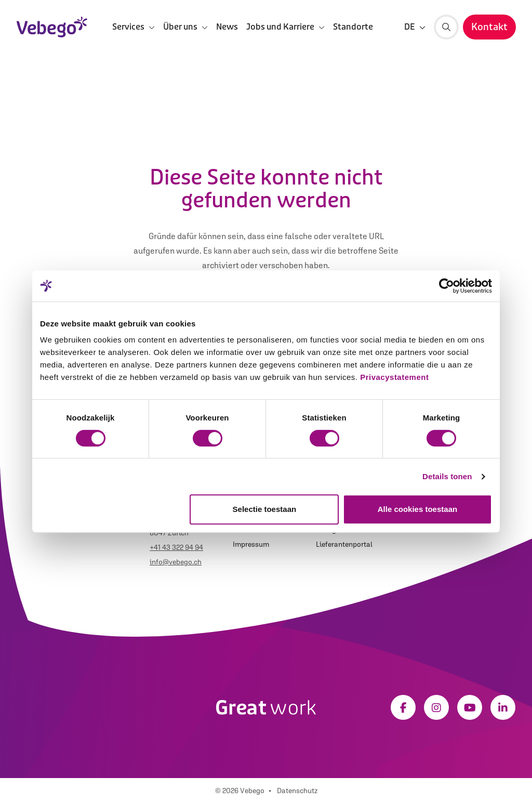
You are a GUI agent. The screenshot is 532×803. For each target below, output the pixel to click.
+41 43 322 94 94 (176, 547)
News (227, 27)
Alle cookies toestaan (417, 509)
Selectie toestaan (265, 509)
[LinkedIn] (503, 707)
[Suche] (446, 27)
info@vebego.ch (176, 562)
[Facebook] (403, 707)
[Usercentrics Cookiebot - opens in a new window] (447, 286)
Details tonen (447, 476)
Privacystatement (394, 377)
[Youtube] (470, 707)
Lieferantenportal (344, 544)
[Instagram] (436, 707)
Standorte (353, 27)
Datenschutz (297, 791)
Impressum (251, 544)
